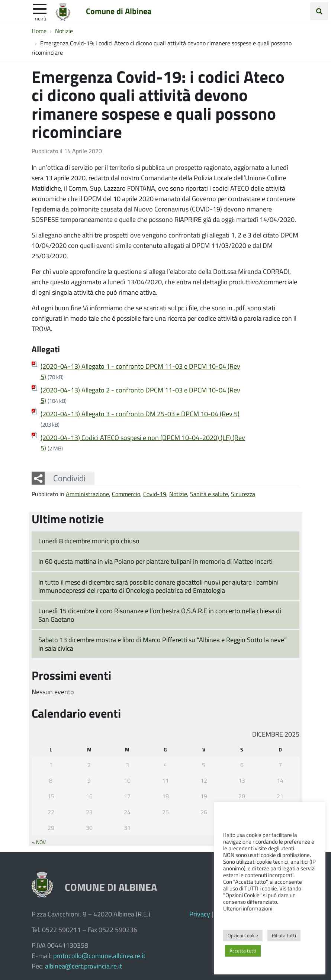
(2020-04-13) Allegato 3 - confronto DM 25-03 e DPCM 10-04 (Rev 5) (140, 414)
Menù (40, 18)
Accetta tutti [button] (243, 951)
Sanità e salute (209, 494)
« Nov (39, 842)
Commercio (126, 494)
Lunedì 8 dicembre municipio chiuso (89, 541)
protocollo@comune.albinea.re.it (99, 955)
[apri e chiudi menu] (40, 8)
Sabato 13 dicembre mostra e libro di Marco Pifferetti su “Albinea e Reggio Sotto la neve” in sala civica (163, 644)
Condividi (69, 478)
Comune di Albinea (119, 11)
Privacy (200, 914)
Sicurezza (243, 494)
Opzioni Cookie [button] (243, 935)
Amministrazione (87, 494)
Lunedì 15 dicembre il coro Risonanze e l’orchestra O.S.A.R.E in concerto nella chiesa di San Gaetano (160, 615)
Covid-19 (155, 494)
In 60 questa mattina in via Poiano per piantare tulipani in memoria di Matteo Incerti (155, 561)
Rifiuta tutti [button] (284, 935)
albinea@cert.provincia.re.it (83, 966)
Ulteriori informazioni (248, 908)
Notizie (178, 494)
